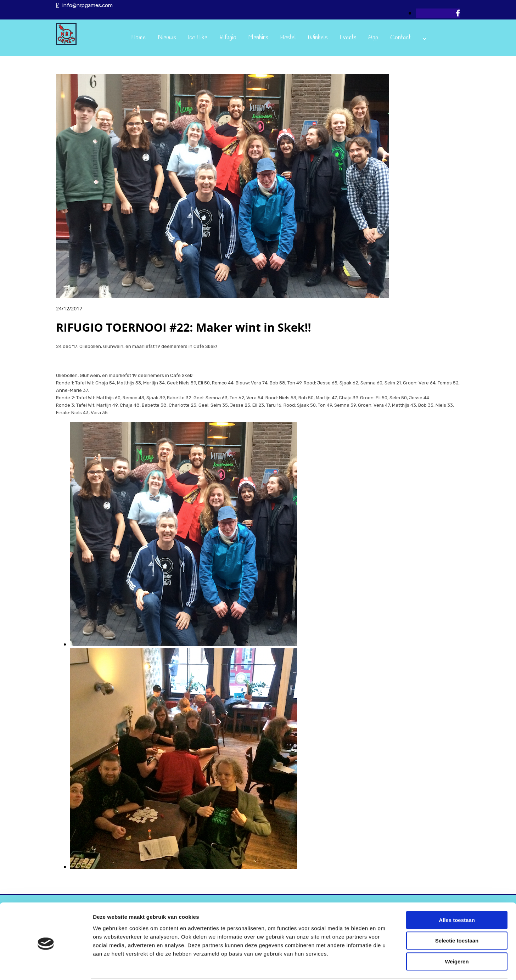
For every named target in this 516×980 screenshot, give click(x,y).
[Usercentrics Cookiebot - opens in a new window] (46, 966)
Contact (400, 38)
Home (138, 38)
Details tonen (383, 966)
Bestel (288, 38)
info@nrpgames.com (88, 5)
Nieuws (167, 38)
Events (348, 38)
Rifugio (228, 38)
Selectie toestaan (457, 914)
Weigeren (457, 935)
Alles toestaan (457, 893)
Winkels (318, 38)
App (373, 38)
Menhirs (258, 38)
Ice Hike (198, 38)
